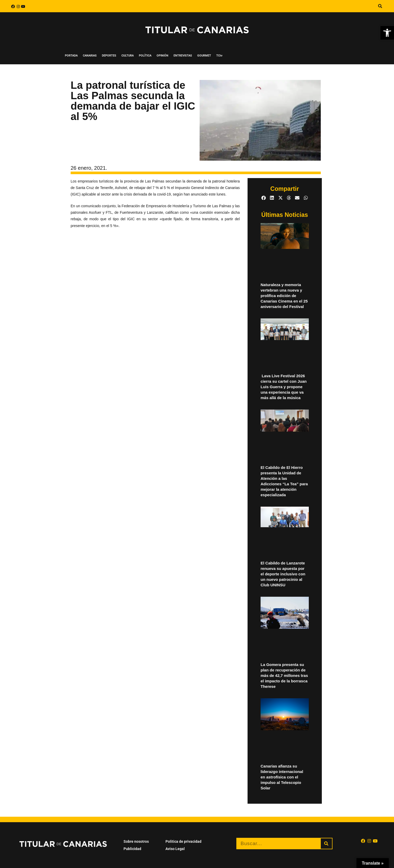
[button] (380, 6)
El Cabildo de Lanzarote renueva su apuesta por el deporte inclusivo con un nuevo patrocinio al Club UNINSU (283, 574)
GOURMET (204, 56)
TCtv (219, 56)
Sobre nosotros (136, 841)
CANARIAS (90, 56)
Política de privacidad (183, 841)
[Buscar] (326, 844)
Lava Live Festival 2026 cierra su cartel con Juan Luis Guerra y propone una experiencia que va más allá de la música (284, 387)
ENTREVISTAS (183, 56)
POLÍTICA (145, 56)
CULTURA (128, 56)
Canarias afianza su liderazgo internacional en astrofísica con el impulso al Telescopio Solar (282, 777)
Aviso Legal (175, 849)
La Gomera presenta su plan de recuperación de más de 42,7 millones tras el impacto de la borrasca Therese (284, 675)
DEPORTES (109, 56)
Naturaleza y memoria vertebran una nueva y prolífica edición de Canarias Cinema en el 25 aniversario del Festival (284, 296)
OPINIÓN (162, 56)
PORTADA (71, 56)
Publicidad (132, 849)
